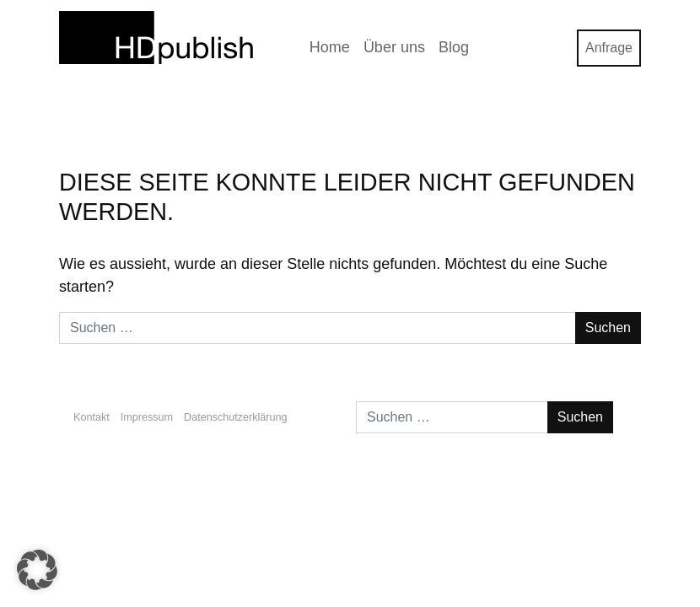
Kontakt (92, 417)
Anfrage (609, 48)
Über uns (394, 47)
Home (330, 47)
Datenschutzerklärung (236, 417)
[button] (37, 570)
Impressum (147, 417)
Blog (454, 47)
